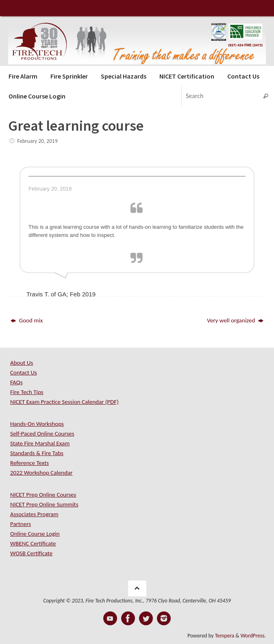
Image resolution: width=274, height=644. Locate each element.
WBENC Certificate (33, 543)
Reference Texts (29, 463)
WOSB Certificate (31, 553)
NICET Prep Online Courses (43, 495)
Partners (21, 524)
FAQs (16, 382)
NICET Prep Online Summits (44, 504)
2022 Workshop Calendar (41, 473)
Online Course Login (35, 534)
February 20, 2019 (37, 141)
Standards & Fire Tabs (37, 453)
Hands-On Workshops (37, 424)
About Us (22, 363)
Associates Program (34, 514)
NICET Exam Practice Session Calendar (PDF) (64, 402)
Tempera (225, 636)
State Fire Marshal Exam (40, 443)
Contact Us (24, 372)
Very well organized (235, 320)
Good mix (27, 320)
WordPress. (253, 636)
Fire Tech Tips (27, 392)
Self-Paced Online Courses (42, 434)
